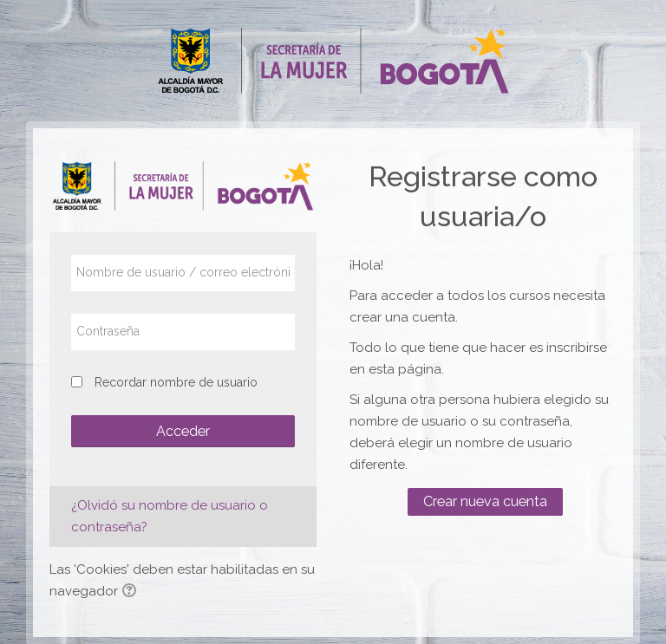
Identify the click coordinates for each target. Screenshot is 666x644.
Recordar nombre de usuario (176, 382)
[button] (132, 592)
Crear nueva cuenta (485, 501)
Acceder (183, 431)
